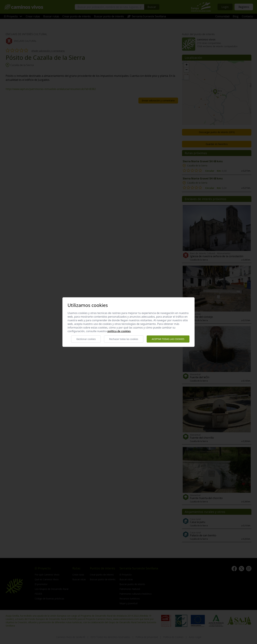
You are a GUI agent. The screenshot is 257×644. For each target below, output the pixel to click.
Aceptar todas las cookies (168, 339)
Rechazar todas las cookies (124, 339)
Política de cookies (119, 331)
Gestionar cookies (86, 339)
